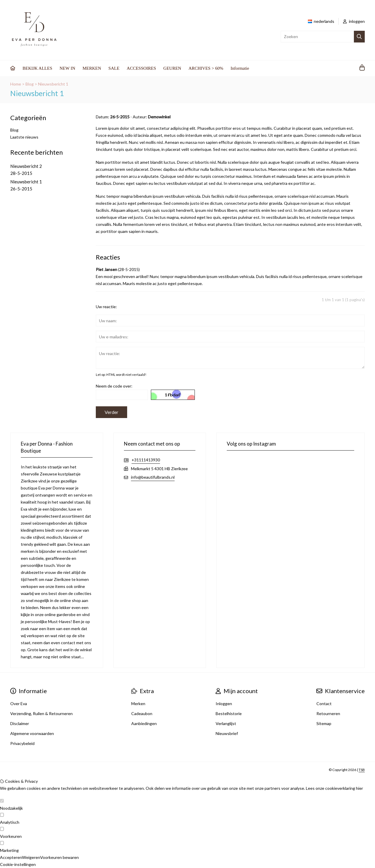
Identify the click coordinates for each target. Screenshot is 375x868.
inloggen (354, 21)
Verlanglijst (226, 723)
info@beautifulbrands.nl (153, 477)
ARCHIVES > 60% (206, 68)
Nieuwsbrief (227, 733)
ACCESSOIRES (142, 68)
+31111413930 (146, 460)
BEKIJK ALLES (37, 68)
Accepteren (11, 857)
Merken (138, 704)
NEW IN (67, 68)
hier (359, 788)
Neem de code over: (114, 386)
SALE (114, 68)
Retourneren (328, 713)
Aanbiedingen (144, 723)
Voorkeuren (11, 836)
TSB (362, 770)
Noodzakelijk (11, 808)
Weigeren (31, 857)
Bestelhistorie (229, 713)
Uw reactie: (106, 307)
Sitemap (324, 723)
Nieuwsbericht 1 (53, 84)
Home (16, 84)
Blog (30, 84)
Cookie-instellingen (18, 864)
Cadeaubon (142, 713)
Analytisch (10, 822)
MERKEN (92, 68)
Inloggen (224, 704)
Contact (324, 704)
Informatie (240, 68)
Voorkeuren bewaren (59, 857)
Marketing (9, 850)
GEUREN (172, 68)
